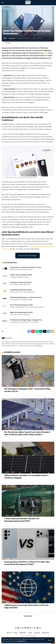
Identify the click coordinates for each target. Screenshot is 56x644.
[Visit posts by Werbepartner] (5, 38)
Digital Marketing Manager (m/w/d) (21, 312)
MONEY (13, 28)
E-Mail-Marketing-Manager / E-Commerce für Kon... (26, 297)
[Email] (53, 331)
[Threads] (35, 628)
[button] (50, 640)
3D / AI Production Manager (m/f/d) (21, 305)
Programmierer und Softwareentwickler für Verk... (26, 267)
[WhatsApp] (32, 628)
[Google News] (18, 628)
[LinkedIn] (23, 628)
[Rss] (40, 628)
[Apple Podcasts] (30, 628)
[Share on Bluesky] (49, 331)
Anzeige (7, 28)
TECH (14, 429)
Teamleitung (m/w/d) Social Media (21, 290)
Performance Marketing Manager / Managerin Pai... (26, 320)
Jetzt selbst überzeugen (28, 256)
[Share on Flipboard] (33, 331)
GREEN (7, 472)
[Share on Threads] (45, 331)
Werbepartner (12, 38)
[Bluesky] (38, 628)
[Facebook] (16, 628)
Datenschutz (22, 641)
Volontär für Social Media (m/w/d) (21, 275)
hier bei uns (39, 346)
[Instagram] (21, 628)
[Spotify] (28, 628)
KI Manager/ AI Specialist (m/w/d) (21, 282)
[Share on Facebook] (29, 331)
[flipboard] (25, 628)
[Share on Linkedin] (41, 331)
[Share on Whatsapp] (37, 331)
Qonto (46, 53)
